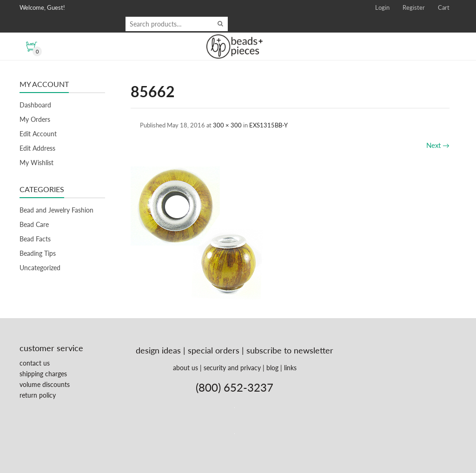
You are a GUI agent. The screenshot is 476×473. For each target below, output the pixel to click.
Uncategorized (40, 268)
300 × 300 (227, 125)
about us (185, 368)
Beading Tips (38, 253)
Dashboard (35, 105)
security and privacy (232, 368)
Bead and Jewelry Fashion (56, 210)
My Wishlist (36, 163)
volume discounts (45, 384)
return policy (38, 395)
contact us (35, 363)
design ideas (158, 350)
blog (272, 368)
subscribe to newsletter (290, 350)
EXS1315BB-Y (268, 125)
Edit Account (38, 134)
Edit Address (37, 148)
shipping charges (43, 374)
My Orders (35, 119)
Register (414, 7)
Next (438, 145)
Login (382, 7)
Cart (444, 7)
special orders (214, 350)
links (290, 368)
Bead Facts (35, 239)
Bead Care (34, 224)
